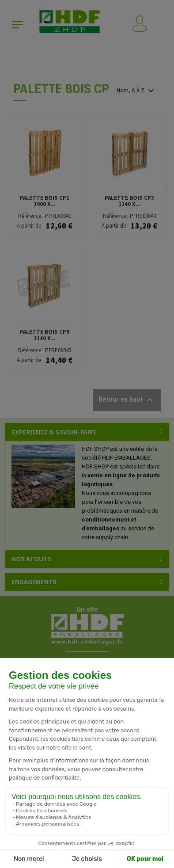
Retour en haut (127, 400)
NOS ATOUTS (31, 559)
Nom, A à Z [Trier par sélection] (136, 91)
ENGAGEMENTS (34, 582)
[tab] (87, 432)
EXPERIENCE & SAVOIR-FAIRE (54, 432)
